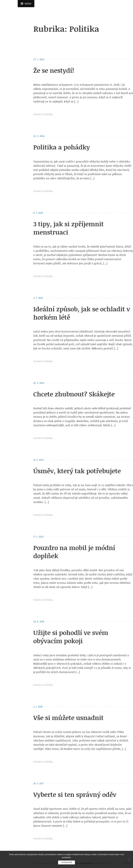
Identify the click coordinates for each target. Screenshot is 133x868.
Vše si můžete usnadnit (68, 718)
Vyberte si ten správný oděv (75, 794)
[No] (129, 859)
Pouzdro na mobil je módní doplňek (74, 552)
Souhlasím (66, 862)
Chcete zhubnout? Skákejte (74, 394)
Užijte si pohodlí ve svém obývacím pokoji (71, 637)
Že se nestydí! (54, 70)
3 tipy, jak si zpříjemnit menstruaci (69, 228)
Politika (48, 114)
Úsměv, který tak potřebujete (77, 471)
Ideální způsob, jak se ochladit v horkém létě (82, 313)
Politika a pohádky (62, 147)
